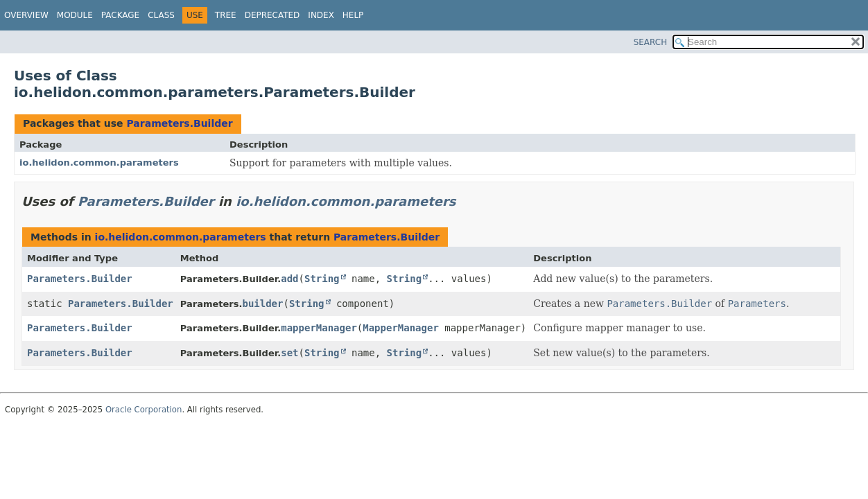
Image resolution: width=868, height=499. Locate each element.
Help (353, 15)
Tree (226, 15)
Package (120, 15)
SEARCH (651, 42)
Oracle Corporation (144, 410)
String (322, 279)
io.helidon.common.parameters (99, 163)
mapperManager (319, 328)
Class (161, 15)
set (289, 353)
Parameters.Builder (179, 123)
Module (75, 15)
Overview (26, 15)
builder (262, 304)
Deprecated (272, 15)
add (289, 279)
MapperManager (401, 328)
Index (321, 15)
